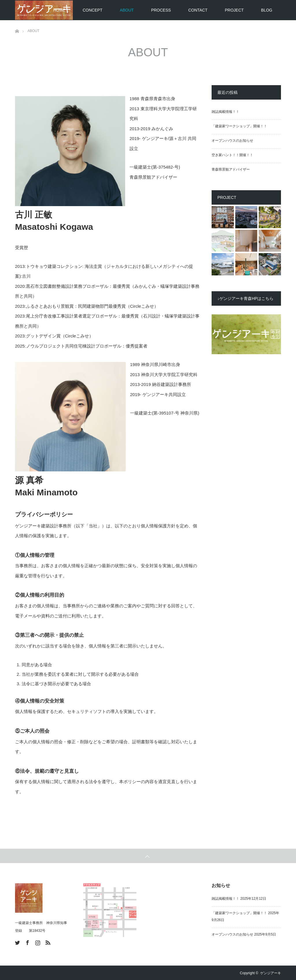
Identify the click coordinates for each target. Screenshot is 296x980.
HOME (59, 10)
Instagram (37, 942)
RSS (47, 942)
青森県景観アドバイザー (231, 169)
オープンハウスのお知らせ (232, 141)
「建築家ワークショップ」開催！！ (239, 126)
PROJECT (234, 10)
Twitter (17, 942)
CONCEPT (92, 10)
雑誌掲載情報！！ (225, 112)
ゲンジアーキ (271, 973)
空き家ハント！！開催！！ (232, 155)
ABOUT (127, 10)
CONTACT (198, 10)
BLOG (267, 10)
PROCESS (161, 10)
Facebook (27, 942)
